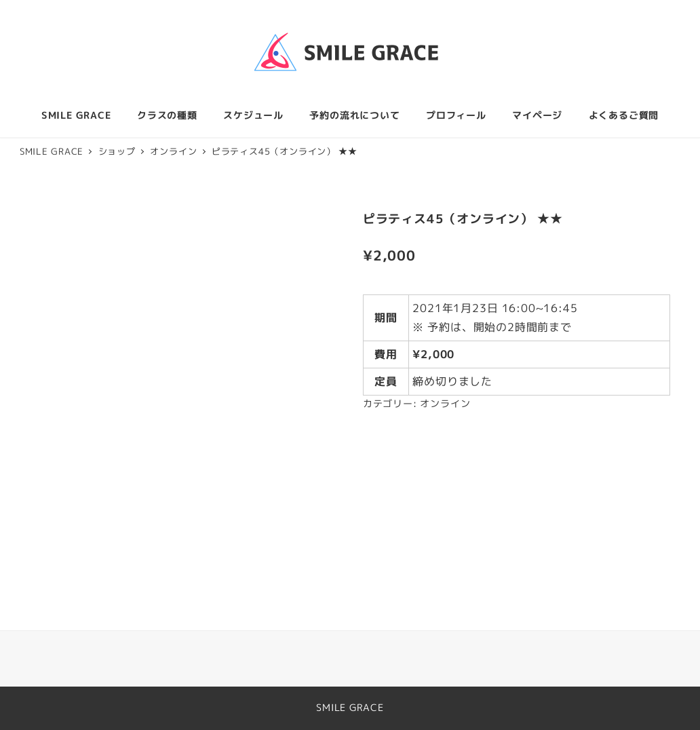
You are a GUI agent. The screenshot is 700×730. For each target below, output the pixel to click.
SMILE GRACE (350, 708)
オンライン (445, 404)
